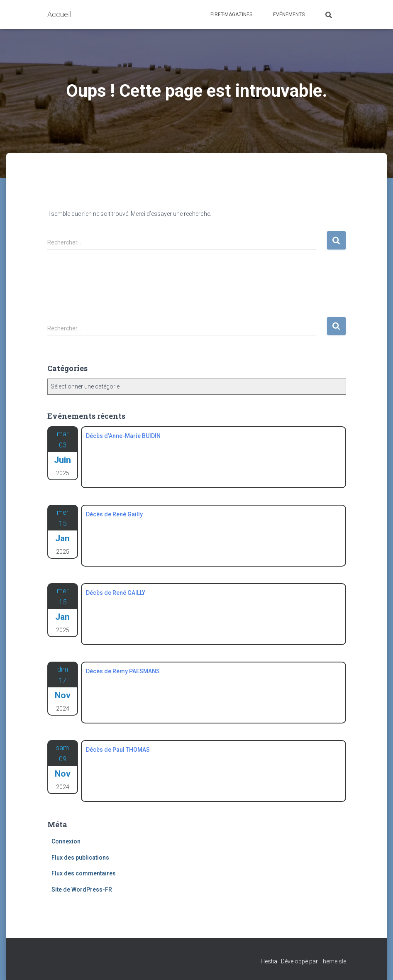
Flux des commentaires (84, 873)
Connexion (66, 841)
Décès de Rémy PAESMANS (123, 671)
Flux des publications (80, 858)
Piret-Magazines (231, 15)
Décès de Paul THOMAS (118, 750)
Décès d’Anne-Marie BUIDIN (123, 436)
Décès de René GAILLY (116, 593)
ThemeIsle (333, 961)
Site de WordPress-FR (82, 890)
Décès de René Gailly (114, 514)
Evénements (289, 15)
